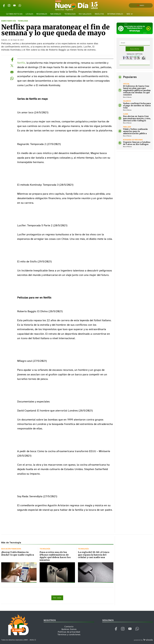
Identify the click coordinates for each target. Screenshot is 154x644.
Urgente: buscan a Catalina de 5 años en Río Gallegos (137, 143)
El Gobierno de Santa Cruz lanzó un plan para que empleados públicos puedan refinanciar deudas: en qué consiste (137, 90)
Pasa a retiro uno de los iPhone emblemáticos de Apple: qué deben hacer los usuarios (55, 556)
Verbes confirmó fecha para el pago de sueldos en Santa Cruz (137, 106)
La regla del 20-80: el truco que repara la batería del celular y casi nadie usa (94, 555)
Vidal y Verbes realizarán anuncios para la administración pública (135, 131)
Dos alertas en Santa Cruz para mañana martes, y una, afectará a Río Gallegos (137, 118)
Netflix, (21, 63)
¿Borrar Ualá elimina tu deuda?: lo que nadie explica (18, 553)
